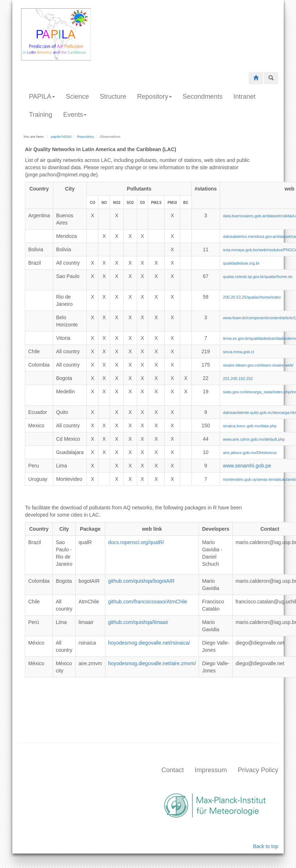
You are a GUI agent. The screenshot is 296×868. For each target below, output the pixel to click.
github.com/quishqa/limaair (138, 622)
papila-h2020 (61, 136)
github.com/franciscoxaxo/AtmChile (148, 602)
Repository (155, 97)
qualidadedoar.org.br (241, 263)
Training (41, 115)
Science (77, 97)
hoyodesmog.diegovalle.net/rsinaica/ (149, 643)
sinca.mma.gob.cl (238, 352)
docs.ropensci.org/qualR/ (136, 542)
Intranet (244, 97)
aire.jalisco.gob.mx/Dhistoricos (250, 453)
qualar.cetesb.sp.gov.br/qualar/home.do (258, 277)
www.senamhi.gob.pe (247, 466)
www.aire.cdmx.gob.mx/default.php (254, 439)
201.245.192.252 (238, 379)
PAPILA (42, 97)
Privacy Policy (258, 770)
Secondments (203, 97)
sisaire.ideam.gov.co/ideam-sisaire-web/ (258, 365)
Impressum (211, 770)
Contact (173, 770)
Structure (113, 97)
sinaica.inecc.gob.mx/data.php (250, 426)
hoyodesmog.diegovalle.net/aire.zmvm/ (152, 663)
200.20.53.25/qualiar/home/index (252, 297)
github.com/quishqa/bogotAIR (141, 581)
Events (75, 115)
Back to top (266, 846)
